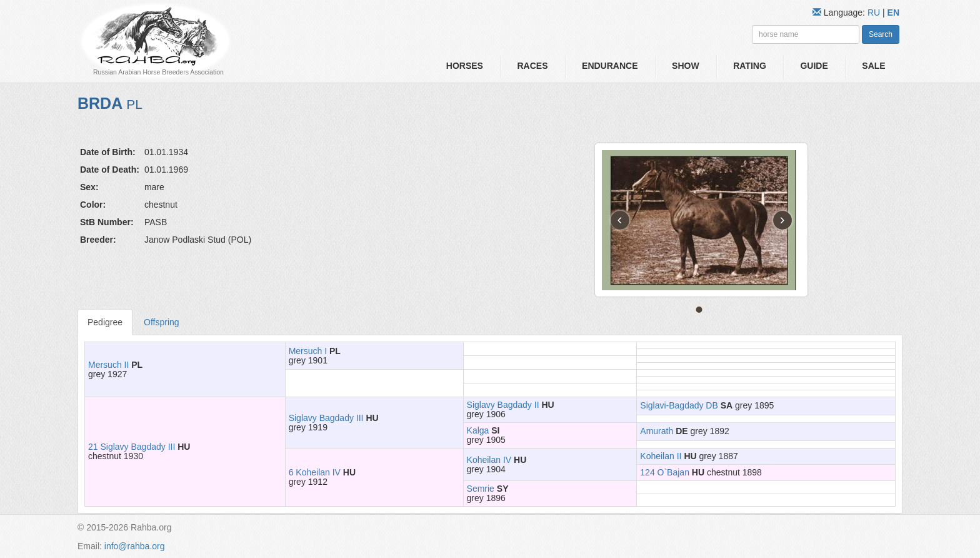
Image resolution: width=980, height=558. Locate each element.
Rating (750, 66)
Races (532, 66)
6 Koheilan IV (315, 472)
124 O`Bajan (665, 472)
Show (686, 66)
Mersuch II (108, 365)
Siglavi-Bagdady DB (679, 405)
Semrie (481, 489)
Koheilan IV (489, 460)
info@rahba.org (135, 546)
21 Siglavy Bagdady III (132, 447)
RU (875, 13)
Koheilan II (661, 456)
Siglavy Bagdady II (503, 405)
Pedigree (105, 322)
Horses (465, 66)
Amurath (657, 431)
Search (881, 34)
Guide (814, 66)
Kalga (478, 430)
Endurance (610, 66)
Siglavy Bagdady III (326, 418)
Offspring (162, 322)
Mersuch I (308, 351)
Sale (873, 66)
